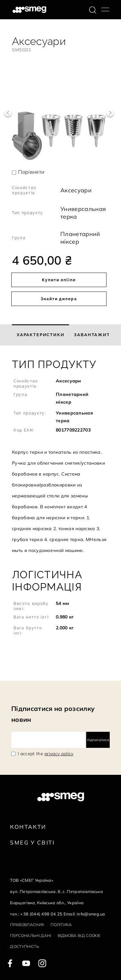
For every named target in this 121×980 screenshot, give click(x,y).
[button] (60, 457)
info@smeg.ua (91, 914)
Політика (61, 925)
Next (110, 113)
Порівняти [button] (31, 172)
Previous (8, 113)
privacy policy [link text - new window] (59, 754)
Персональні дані (30, 936)
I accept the (46, 754)
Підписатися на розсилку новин (53, 714)
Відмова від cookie (79, 936)
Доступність (25, 946)
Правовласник (27, 925)
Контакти (28, 827)
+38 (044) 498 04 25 (41, 914)
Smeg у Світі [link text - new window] (32, 842)
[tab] (40, 335)
